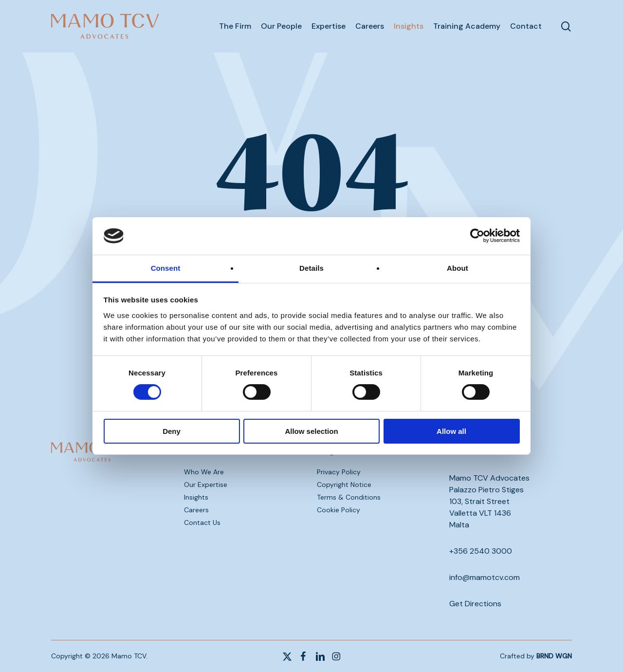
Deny (172, 431)
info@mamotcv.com (485, 577)
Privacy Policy (339, 472)
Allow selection (311, 431)
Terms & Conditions (349, 497)
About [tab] (458, 268)
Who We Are (204, 472)
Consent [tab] (166, 268)
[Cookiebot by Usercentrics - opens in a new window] (477, 236)
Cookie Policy (339, 510)
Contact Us (202, 523)
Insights (196, 497)
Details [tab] (311, 268)
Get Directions (475, 604)
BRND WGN (554, 656)
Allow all (451, 431)
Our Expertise (206, 485)
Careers (196, 510)
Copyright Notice (344, 485)
